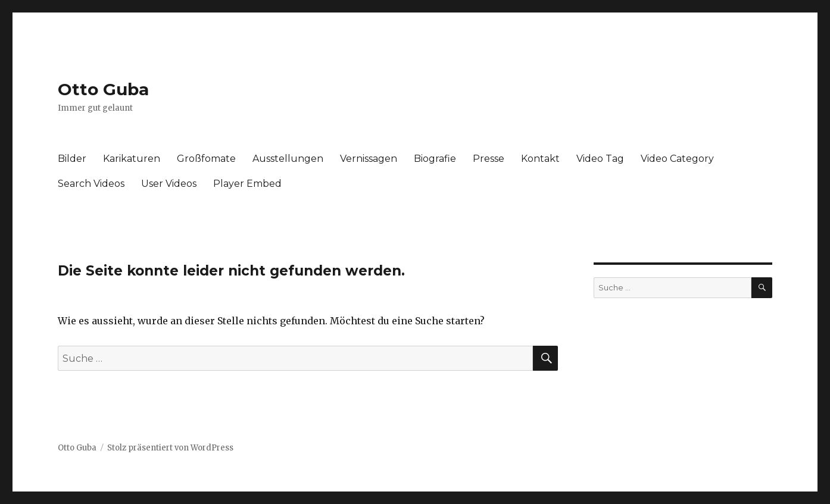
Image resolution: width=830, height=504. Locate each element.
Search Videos (91, 184)
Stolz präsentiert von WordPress (170, 448)
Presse (489, 159)
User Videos (169, 184)
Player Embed (247, 184)
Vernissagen (369, 159)
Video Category (677, 159)
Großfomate (206, 159)
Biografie (435, 159)
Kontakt (540, 159)
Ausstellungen (288, 159)
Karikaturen (132, 159)
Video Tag (600, 159)
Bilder (72, 159)
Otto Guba (103, 89)
